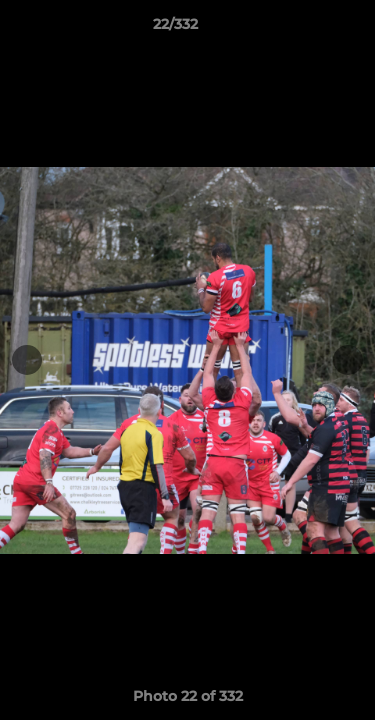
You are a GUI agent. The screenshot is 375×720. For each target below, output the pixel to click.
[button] (303, 29)
